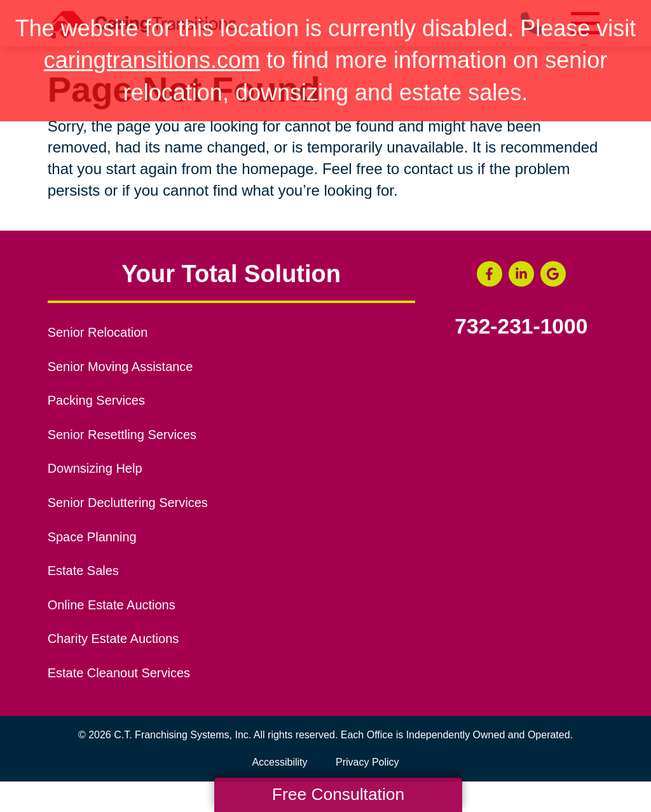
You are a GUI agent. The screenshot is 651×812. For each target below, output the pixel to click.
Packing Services (96, 400)
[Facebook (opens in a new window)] (490, 274)
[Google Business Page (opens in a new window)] (553, 274)
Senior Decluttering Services (128, 503)
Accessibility (279, 762)
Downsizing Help (95, 468)
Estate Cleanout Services (119, 673)
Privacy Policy (367, 762)
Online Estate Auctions (112, 605)
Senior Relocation (98, 332)
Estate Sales (83, 571)
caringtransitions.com (152, 60)
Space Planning (92, 537)
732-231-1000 (521, 327)
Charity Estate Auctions (113, 639)
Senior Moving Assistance (120, 367)
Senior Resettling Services (122, 435)
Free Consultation (338, 794)
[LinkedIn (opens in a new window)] (521, 274)
